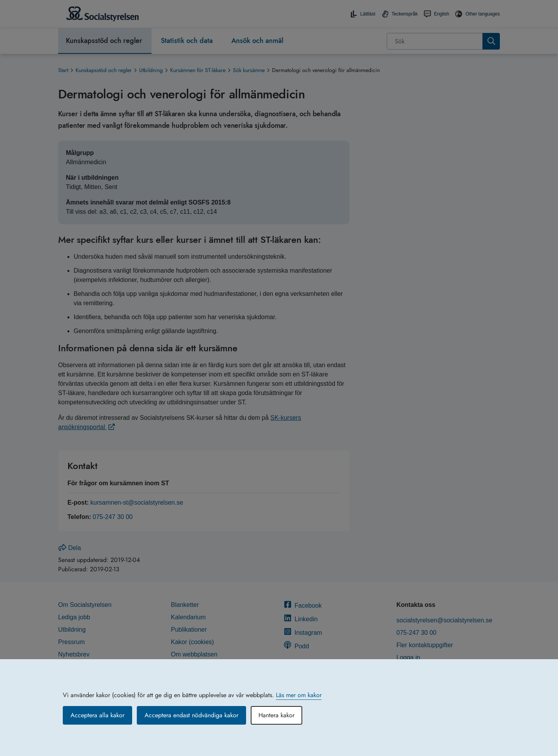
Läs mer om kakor (299, 695)
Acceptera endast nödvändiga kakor (191, 715)
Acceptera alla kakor (97, 715)
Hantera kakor (276, 715)
